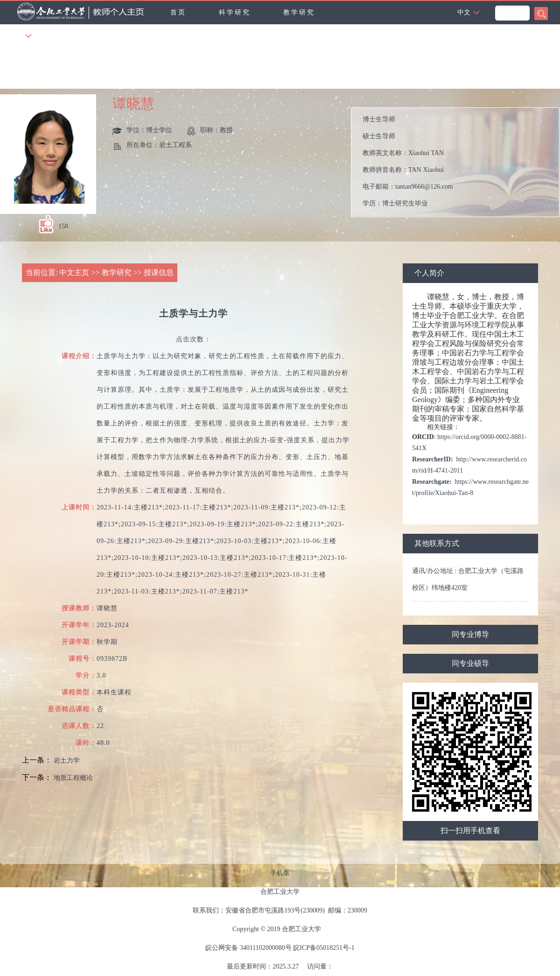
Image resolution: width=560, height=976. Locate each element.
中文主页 (74, 272)
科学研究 (235, 12)
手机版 (280, 873)
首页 (178, 12)
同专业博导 (470, 634)
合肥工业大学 (280, 892)
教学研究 (299, 12)
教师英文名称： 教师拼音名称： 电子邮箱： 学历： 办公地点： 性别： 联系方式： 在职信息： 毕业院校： (459, 162)
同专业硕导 (470, 663)
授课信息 (159, 272)
